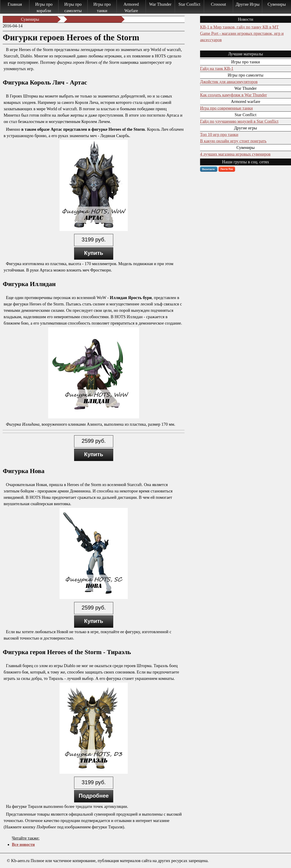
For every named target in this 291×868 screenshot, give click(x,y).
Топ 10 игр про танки (219, 134)
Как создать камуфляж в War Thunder (233, 95)
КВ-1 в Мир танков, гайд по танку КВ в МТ (239, 27)
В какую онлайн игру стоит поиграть (233, 141)
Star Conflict (189, 4)
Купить (94, 253)
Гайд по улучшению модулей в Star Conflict (239, 121)
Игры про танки (102, 7)
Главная (15, 4)
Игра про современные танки (226, 108)
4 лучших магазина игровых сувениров (235, 154)
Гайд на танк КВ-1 (217, 68)
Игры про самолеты (73, 7)
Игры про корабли (44, 7)
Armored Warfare (131, 7)
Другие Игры (248, 4)
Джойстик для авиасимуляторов (229, 82)
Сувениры (277, 4)
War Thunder (160, 4)
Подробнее (94, 796)
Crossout (218, 4)
